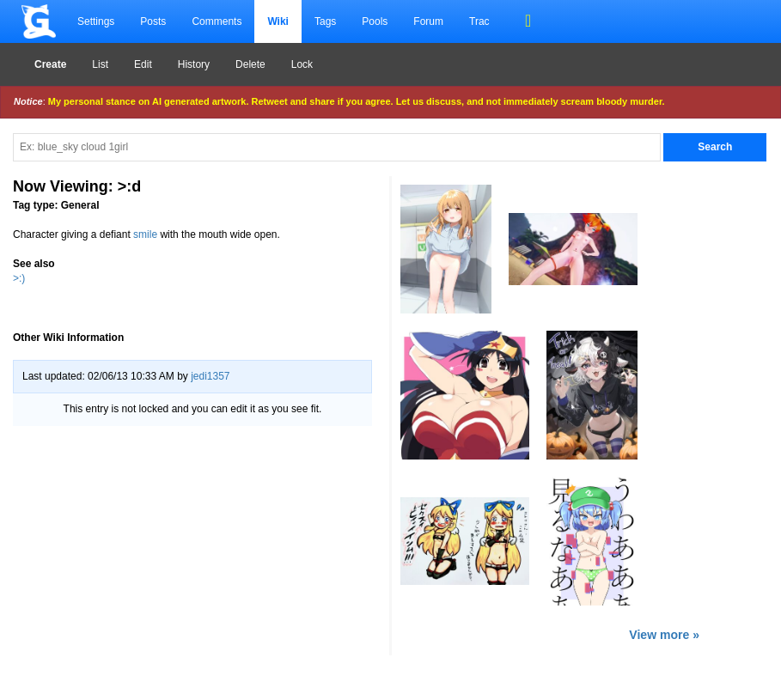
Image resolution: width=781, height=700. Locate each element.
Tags (325, 21)
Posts (153, 21)
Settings (96, 21)
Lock (302, 64)
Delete (250, 64)
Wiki (278, 21)
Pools (375, 21)
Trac (479, 21)
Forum (428, 21)
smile (145, 234)
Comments (217, 21)
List (100, 64)
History (194, 64)
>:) (19, 278)
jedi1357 (210, 376)
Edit (143, 64)
